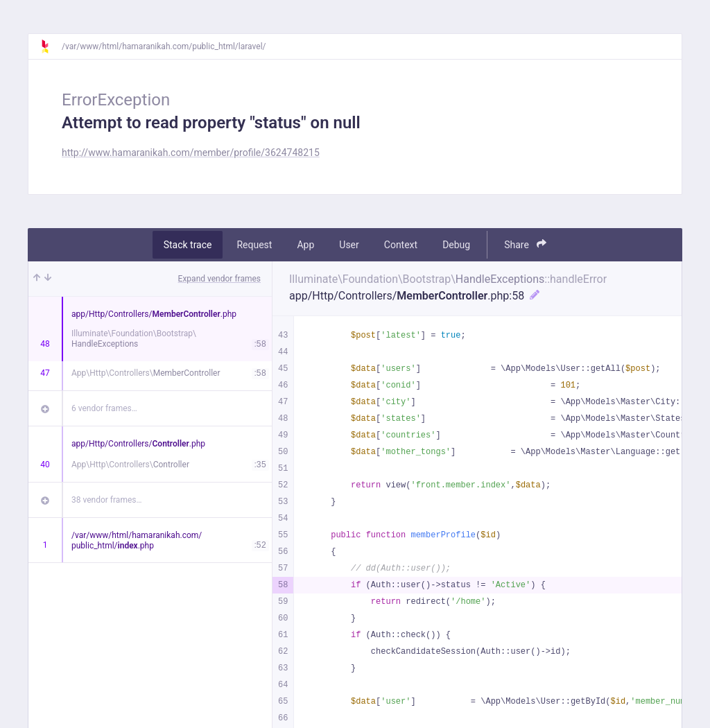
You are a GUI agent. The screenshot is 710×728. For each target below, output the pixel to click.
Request (254, 245)
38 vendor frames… (106, 500)
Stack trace (188, 245)
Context (401, 245)
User (349, 245)
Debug (456, 245)
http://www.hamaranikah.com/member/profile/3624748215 (191, 153)
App (305, 245)
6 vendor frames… (104, 408)
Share (525, 244)
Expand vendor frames (219, 279)
